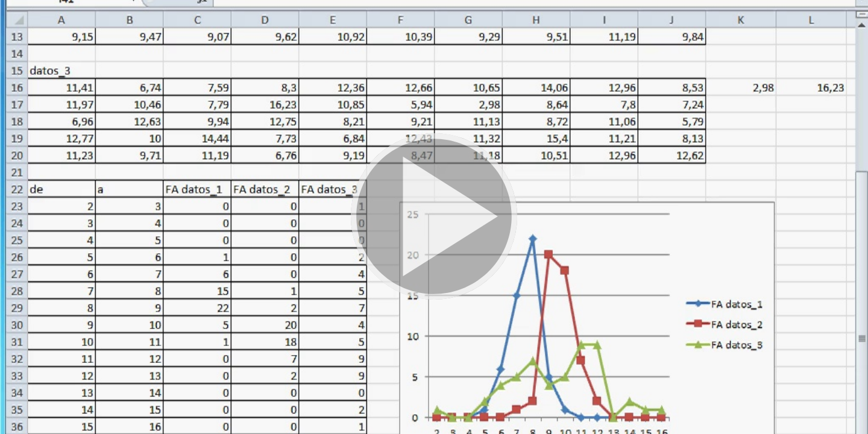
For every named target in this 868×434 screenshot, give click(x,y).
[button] (434, 217)
